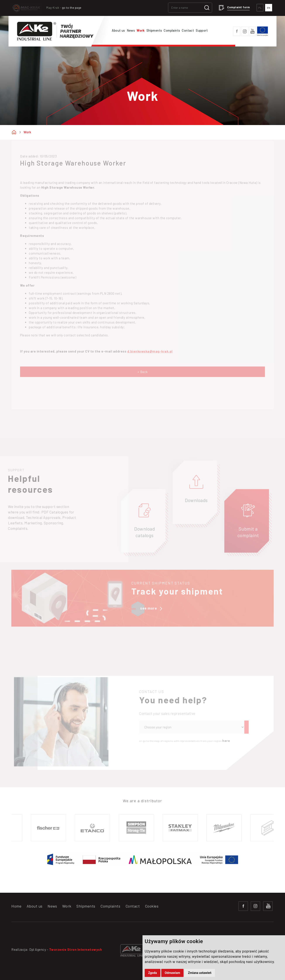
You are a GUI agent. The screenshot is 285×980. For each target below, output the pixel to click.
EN (269, 8)
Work (141, 30)
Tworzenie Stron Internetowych (76, 949)
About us (118, 30)
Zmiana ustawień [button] (200, 973)
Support (202, 30)
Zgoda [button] (153, 973)
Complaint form (238, 7)
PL (260, 8)
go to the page (72, 8)
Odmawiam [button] (173, 973)
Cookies (152, 906)
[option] (50, 828)
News (131, 30)
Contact (188, 30)
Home (16, 906)
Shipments (154, 30)
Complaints (172, 30)
